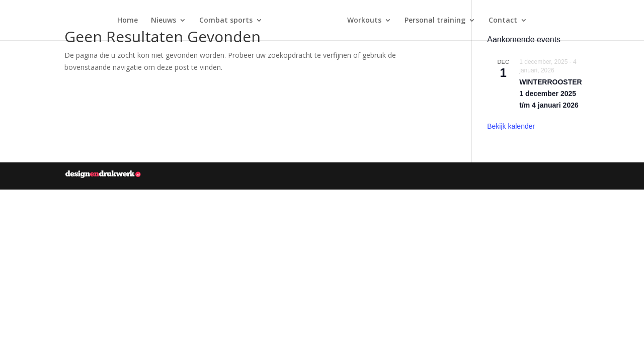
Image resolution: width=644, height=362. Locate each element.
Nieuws (164, 21)
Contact (503, 21)
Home (128, 21)
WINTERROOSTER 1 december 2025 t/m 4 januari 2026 (550, 93)
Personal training (435, 21)
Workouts (364, 21)
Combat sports (226, 21)
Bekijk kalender (511, 126)
